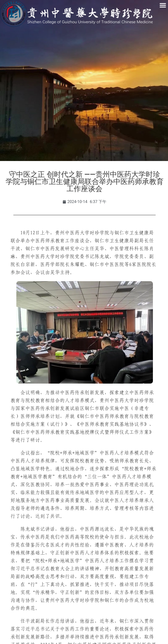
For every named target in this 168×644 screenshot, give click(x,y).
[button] (163, 5)
